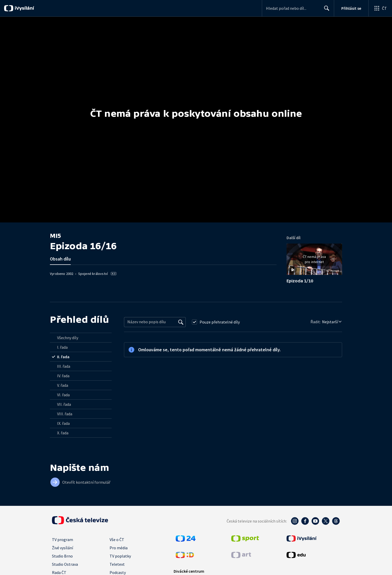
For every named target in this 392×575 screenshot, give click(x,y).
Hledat (325, 10)
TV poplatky (120, 556)
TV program (63, 540)
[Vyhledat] (181, 322)
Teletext (117, 564)
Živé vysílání (63, 548)
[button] (314, 261)
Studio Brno (62, 556)
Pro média (119, 548)
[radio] (81, 338)
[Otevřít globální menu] (380, 8)
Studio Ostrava (65, 564)
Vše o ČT (117, 540)
